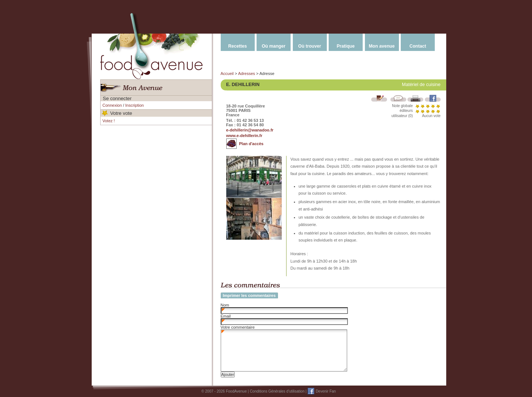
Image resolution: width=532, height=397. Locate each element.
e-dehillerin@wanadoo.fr (250, 130)
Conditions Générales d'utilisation (277, 391)
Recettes (237, 46)
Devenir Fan (326, 391)
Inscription (135, 105)
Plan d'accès (251, 144)
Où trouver (310, 46)
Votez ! (109, 121)
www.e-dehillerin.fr (244, 136)
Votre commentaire (238, 327)
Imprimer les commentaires (249, 295)
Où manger (274, 46)
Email (226, 316)
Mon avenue (382, 46)
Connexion (112, 105)
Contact (418, 46)
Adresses (247, 73)
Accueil (227, 73)
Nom (225, 305)
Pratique (346, 46)
